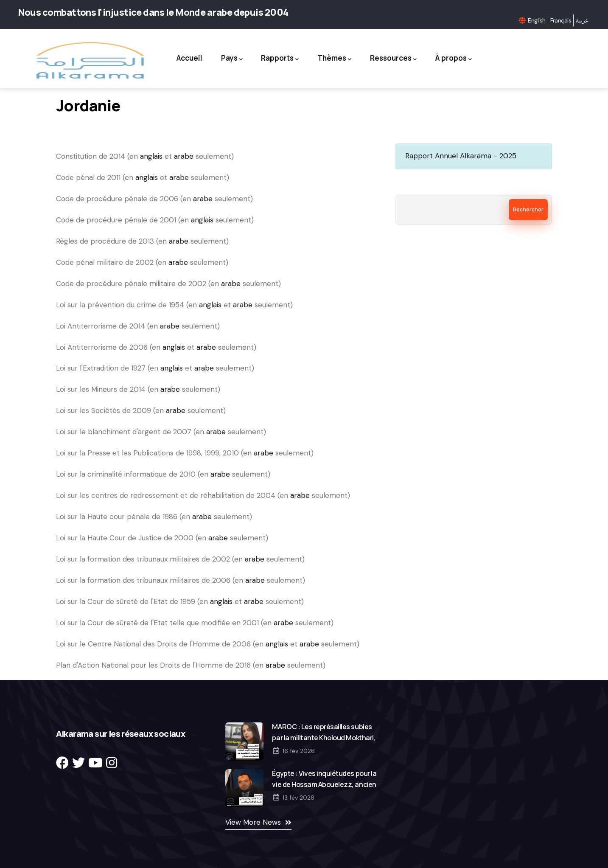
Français (561, 20)
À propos (455, 58)
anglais (151, 156)
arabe (184, 156)
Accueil (188, 58)
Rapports (280, 58)
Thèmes (335, 58)
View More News (253, 822)
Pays (231, 58)
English (537, 20)
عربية (582, 20)
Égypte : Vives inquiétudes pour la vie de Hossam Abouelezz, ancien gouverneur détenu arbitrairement (326, 784)
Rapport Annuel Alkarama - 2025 (461, 156)
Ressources (394, 58)
